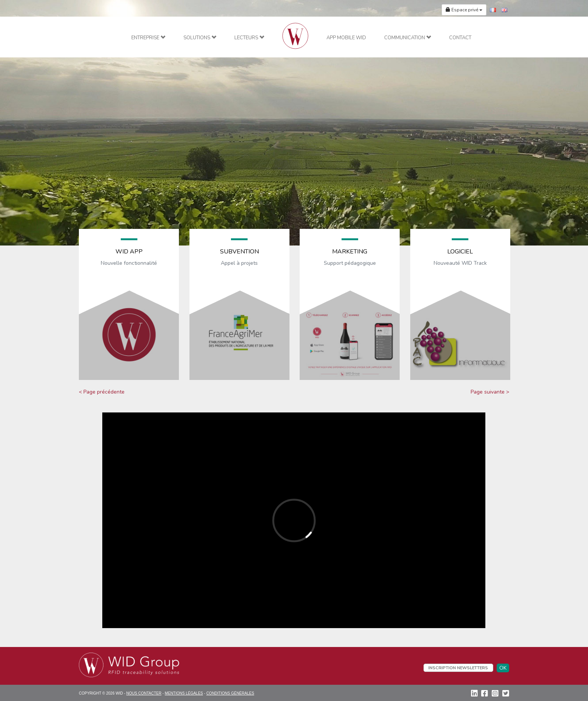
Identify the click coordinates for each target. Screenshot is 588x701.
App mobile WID (346, 38)
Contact (460, 38)
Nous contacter (144, 693)
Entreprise (148, 38)
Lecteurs (249, 38)
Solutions (200, 38)
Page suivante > (490, 392)
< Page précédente (102, 392)
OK (503, 668)
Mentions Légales (184, 693)
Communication (408, 38)
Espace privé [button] (464, 10)
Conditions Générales (230, 693)
